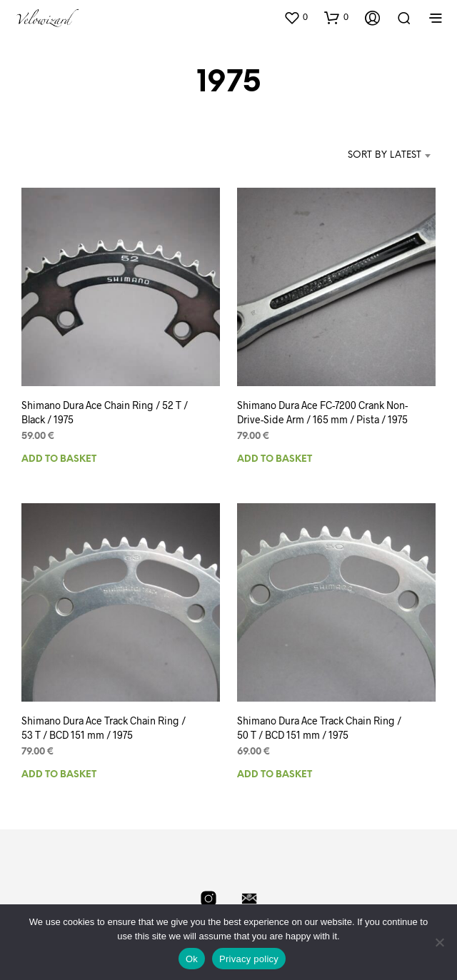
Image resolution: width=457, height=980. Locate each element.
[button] (296, 17)
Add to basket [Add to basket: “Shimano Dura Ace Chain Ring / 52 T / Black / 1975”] (59, 459)
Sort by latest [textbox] (385, 155)
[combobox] (370, 156)
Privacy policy (249, 959)
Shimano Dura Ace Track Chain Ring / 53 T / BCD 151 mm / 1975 (104, 728)
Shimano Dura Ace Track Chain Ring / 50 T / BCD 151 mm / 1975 (320, 723)
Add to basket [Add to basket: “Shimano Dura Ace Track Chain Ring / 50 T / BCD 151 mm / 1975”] (278, 767)
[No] (439, 942)
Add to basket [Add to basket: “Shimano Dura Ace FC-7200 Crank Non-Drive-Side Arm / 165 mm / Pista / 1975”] (275, 459)
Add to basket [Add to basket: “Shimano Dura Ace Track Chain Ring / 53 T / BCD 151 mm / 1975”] (59, 775)
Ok (192, 959)
